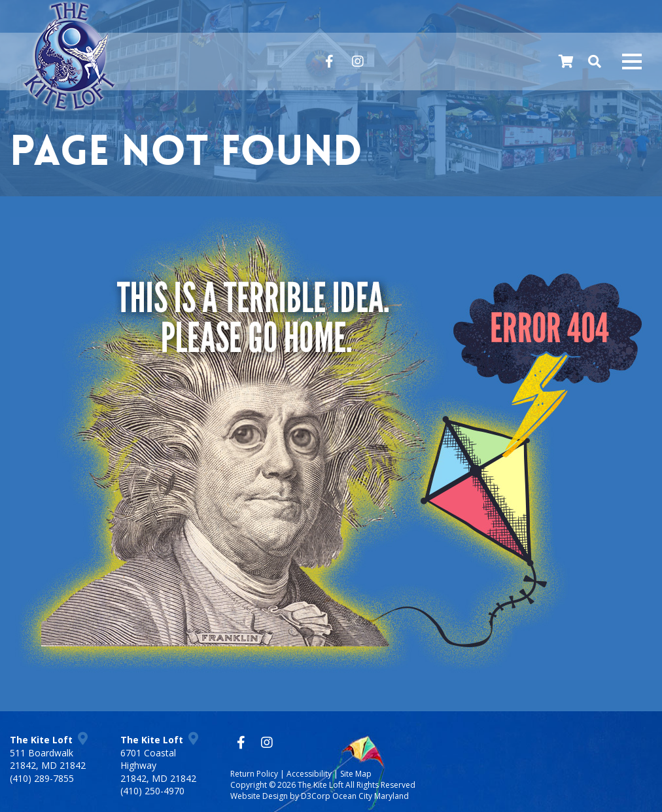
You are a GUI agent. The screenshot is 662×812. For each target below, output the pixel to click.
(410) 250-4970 (152, 791)
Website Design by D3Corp (280, 796)
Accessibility (309, 774)
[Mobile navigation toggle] (632, 62)
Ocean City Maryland (371, 796)
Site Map (356, 774)
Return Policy (254, 774)
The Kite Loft (321, 785)
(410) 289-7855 (42, 778)
